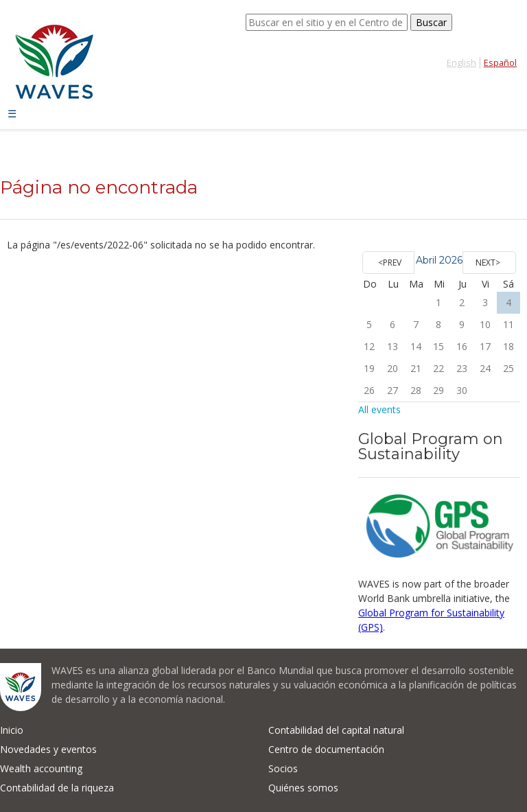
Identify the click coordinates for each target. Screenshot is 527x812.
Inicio (12, 730)
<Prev (390, 263)
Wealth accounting (41, 768)
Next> (488, 263)
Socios (283, 768)
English (461, 63)
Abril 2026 (439, 260)
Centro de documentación (326, 749)
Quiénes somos (303, 788)
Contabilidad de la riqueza (57, 788)
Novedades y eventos (48, 749)
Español (500, 63)
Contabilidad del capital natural (336, 730)
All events (379, 409)
